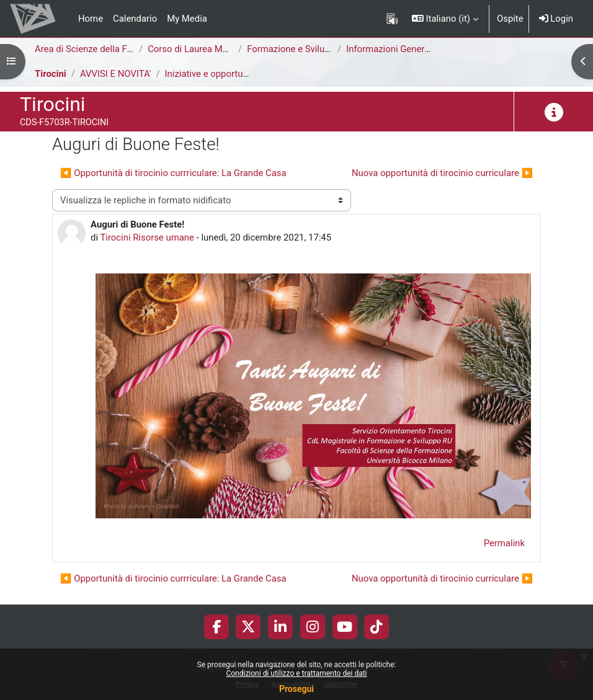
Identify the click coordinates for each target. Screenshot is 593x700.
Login (556, 19)
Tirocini (51, 74)
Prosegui (296, 689)
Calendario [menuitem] (135, 19)
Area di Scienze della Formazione (103, 49)
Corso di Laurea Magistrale (203, 49)
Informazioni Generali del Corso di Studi (427, 49)
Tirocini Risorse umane (147, 237)
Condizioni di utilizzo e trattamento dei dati (296, 673)
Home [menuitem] (91, 19)
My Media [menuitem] (187, 19)
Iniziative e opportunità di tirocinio (234, 74)
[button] (445, 19)
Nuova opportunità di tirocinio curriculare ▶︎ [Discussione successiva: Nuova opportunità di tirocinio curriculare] (442, 173)
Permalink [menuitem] (504, 543)
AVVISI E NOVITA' (116, 74)
